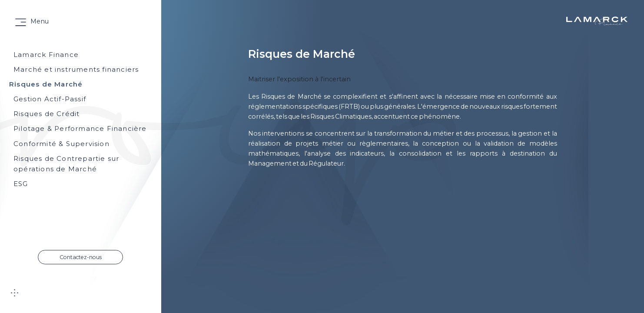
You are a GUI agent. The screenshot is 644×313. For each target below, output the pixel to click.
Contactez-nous (81, 257)
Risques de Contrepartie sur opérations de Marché (66, 164)
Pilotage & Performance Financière (80, 128)
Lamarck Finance (46, 55)
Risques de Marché (46, 84)
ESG (21, 184)
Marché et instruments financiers (76, 69)
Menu (40, 21)
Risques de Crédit (46, 114)
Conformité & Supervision (61, 144)
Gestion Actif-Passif (50, 99)
